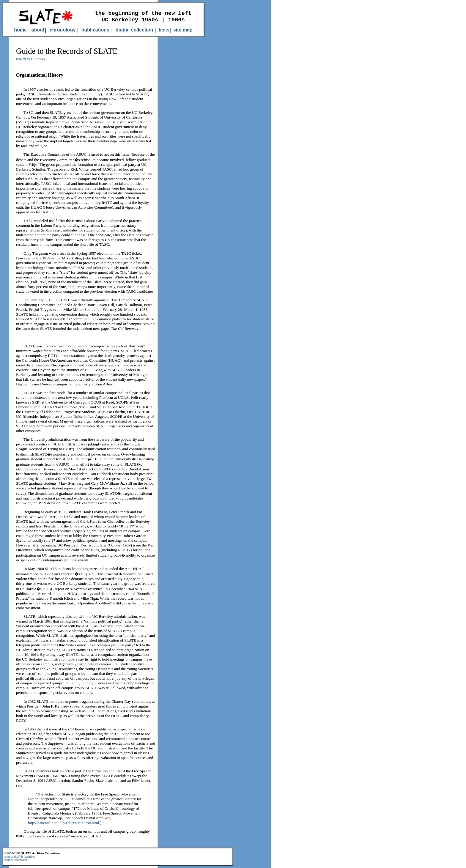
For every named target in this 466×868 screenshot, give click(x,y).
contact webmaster (15, 860)
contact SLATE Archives (19, 857)
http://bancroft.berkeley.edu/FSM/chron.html (63, 823)
